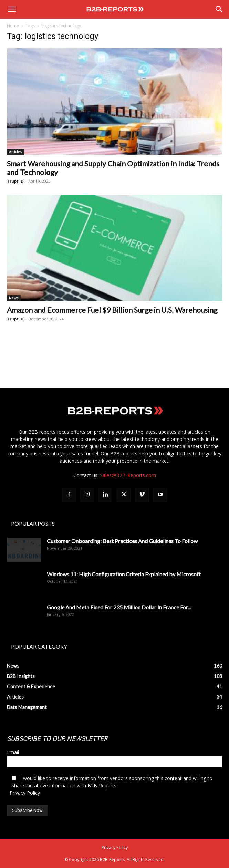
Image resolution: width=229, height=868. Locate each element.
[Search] (219, 9)
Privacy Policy (25, 793)
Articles (15, 152)
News (14, 298)
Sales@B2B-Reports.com (128, 475)
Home (13, 26)
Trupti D (15, 181)
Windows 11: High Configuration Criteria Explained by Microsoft (124, 574)
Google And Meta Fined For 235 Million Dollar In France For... (119, 607)
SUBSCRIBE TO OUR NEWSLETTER (57, 739)
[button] (12, 9)
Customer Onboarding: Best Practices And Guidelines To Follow (122, 541)
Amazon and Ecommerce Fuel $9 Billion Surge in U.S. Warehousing (112, 310)
